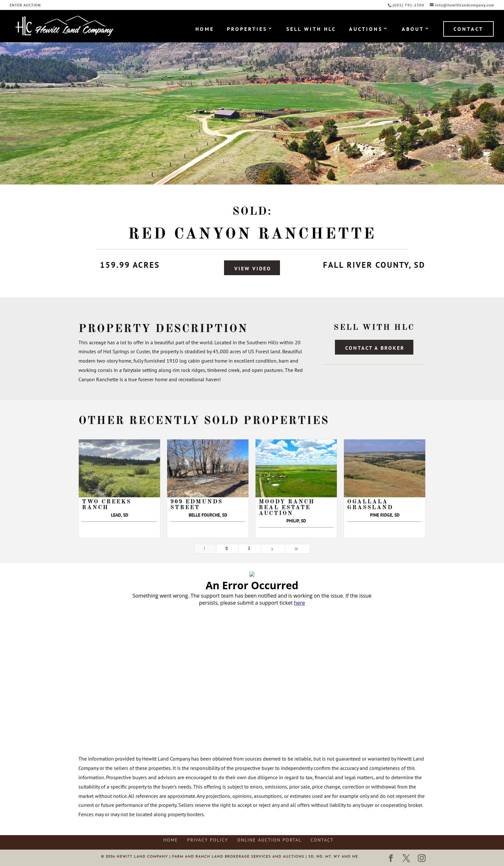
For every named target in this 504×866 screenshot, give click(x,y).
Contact (468, 29)
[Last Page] (297, 549)
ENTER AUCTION (25, 5)
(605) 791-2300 (409, 5)
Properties (247, 29)
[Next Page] (273, 549)
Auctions (366, 29)
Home (205, 29)
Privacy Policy (208, 840)
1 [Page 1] (205, 549)
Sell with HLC (311, 29)
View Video (253, 268)
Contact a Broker (375, 348)
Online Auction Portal (269, 840)
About (413, 29)
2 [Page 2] (227, 549)
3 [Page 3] (250, 549)
